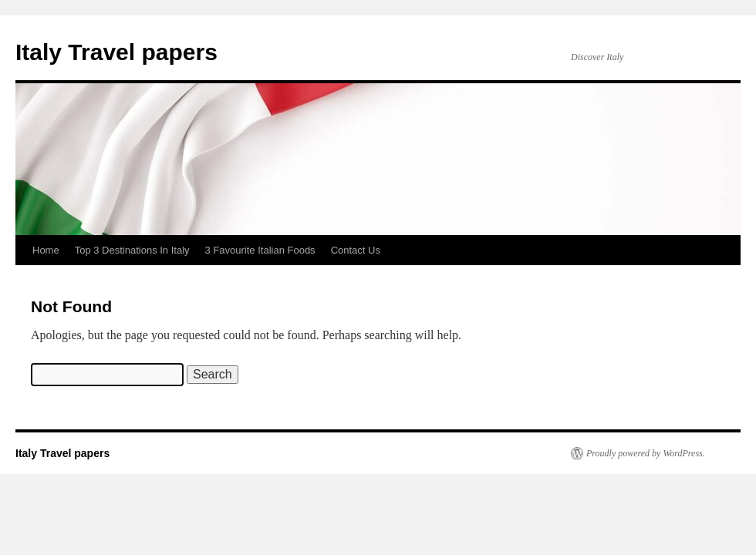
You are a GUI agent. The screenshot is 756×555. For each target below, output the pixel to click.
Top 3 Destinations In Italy (132, 250)
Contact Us (356, 250)
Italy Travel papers (116, 52)
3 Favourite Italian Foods (260, 250)
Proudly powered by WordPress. (646, 453)
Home (46, 250)
